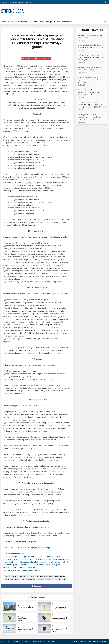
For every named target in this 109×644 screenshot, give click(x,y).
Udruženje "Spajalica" (23, 641)
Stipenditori (13, 2)
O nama (75, 641)
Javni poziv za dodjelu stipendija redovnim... (61, 618)
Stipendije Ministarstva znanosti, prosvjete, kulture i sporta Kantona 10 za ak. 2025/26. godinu (91, 92)
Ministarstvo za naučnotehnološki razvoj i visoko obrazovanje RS (42, 576)
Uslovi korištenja (93, 641)
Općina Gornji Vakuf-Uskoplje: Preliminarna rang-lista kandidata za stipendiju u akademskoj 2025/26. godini (92, 105)
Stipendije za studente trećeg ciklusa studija (51, 579)
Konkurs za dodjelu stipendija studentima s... (26, 608)
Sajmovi (21, 2)
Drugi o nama (83, 641)
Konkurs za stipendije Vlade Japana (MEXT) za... (26, 630)
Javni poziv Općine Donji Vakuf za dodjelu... (25, 619)
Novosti (13, 22)
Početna (5, 22)
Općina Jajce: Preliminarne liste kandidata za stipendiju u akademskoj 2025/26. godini (91, 57)
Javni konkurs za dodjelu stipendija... (60, 607)
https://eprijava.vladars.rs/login (38, 548)
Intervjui (49, 22)
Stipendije (5, 2)
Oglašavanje (104, 641)
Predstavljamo (68, 22)
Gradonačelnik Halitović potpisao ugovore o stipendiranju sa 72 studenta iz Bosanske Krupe (91, 80)
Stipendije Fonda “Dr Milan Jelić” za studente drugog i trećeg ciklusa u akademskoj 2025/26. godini (90, 117)
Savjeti (41, 22)
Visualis (53, 641)
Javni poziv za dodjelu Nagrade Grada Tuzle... (61, 630)
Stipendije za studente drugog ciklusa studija (19, 579)
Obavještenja (23, 22)
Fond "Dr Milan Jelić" (11, 576)
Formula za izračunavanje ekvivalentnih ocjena (22, 570)
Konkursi (34, 22)
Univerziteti (28, 2)
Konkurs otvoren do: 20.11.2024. (36, 58)
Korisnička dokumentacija (14, 554)
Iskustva (57, 22)
